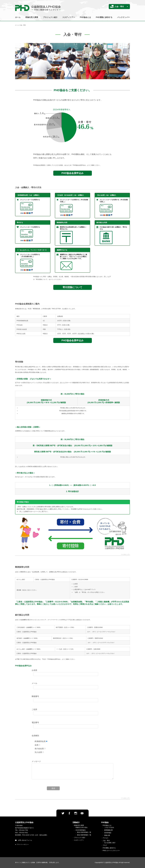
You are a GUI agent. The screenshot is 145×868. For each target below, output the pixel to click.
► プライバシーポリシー (22, 844)
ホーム (18, 17)
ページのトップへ (125, 554)
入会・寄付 (119, 7)
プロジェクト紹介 (50, 17)
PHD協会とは (85, 17)
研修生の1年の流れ (82, 827)
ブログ (105, 845)
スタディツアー (69, 17)
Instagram (76, 813)
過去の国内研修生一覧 (84, 835)
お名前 (34, 670)
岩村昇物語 (108, 833)
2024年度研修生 (81, 830)
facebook (69, 813)
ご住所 (34, 709)
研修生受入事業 (32, 17)
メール (34, 683)
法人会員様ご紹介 (110, 843)
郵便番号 (35, 696)
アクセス (106, 838)
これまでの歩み (109, 827)
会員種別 (35, 736)
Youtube (82, 813)
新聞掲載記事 (108, 830)
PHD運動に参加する (104, 17)
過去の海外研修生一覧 (84, 832)
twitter (63, 813)
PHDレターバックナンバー (111, 850)
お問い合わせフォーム (24, 840)
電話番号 (35, 723)
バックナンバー (124, 17)
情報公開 (107, 835)
